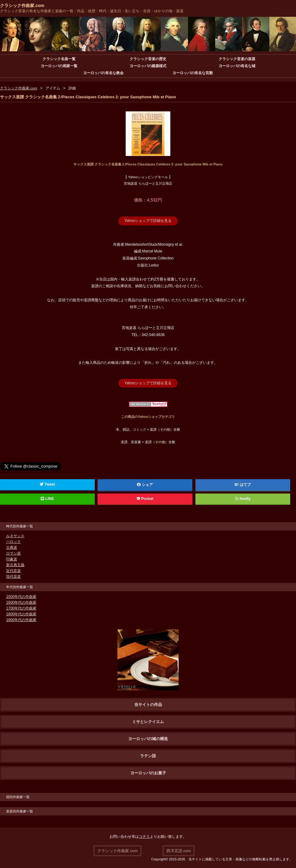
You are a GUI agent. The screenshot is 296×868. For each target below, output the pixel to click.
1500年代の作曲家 (21, 596)
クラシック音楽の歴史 (148, 59)
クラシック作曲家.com (22, 5)
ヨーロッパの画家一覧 (59, 66)
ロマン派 (13, 553)
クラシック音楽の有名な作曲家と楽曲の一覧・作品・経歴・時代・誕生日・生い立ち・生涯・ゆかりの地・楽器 (92, 11)
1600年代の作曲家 (21, 602)
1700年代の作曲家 (21, 608)
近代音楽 (13, 570)
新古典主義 (15, 565)
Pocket (145, 498)
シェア (145, 484)
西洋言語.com (179, 850)
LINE (47, 498)
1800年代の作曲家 (21, 614)
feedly (243, 498)
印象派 (12, 559)
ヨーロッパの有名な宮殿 (193, 73)
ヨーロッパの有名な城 (237, 66)
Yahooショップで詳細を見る (148, 221)
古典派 (12, 547)
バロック (13, 541)
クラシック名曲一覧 (59, 59)
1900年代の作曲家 (21, 620)
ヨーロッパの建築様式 (148, 66)
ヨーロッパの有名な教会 (103, 73)
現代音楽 (13, 576)
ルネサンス (15, 536)
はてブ (245, 484)
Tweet (48, 484)
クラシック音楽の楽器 (237, 59)
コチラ (144, 836)
